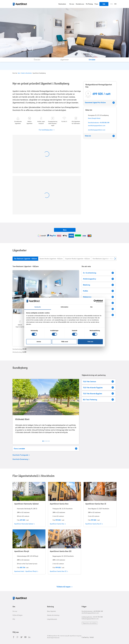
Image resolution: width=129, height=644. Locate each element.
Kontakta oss (80, 4)
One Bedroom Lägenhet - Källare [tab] (104, 259)
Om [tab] (91, 307)
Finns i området (46, 449)
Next (115, 259)
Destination (62, 4)
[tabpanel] (46, 289)
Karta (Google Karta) (94, 118)
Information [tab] (64, 307)
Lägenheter (64, 60)
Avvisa (39, 342)
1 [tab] (43, 441)
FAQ (14, 619)
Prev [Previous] (15, 397)
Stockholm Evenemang (21, 459)
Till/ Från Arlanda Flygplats (98, 387)
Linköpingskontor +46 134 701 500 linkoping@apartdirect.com (92, 618)
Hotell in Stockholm (26, 73)
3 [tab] (47, 441)
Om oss (72, 4)
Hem (19, 73)
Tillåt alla (90, 342)
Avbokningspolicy (98, 279)
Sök (104, 4)
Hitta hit (100, 136)
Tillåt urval (65, 342)
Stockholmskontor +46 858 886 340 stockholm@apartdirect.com (92, 612)
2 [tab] (45, 441)
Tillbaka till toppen (65, 587)
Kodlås (98, 291)
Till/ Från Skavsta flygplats (98, 394)
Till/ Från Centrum (98, 381)
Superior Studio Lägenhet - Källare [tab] (78, 259)
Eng (112, 4)
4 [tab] (49, 441)
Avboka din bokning (53, 615)
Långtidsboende (52, 619)
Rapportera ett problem (90, 623)
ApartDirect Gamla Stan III (61, 551)
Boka (65, 230)
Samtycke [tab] (38, 307)
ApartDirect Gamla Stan (59, 504)
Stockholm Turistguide (21, 455)
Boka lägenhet (51, 611)
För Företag (89, 4)
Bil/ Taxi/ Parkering (98, 400)
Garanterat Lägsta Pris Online (100, 103)
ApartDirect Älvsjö (22, 551)
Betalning (98, 285)
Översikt (37, 60)
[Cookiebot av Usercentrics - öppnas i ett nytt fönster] (95, 301)
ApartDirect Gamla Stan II (96, 504)
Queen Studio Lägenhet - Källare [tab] (51, 259)
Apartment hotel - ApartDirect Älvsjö (26, 571)
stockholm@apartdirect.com (97, 130)
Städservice (98, 297)
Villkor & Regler (18, 615)
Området (92, 60)
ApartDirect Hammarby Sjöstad (26, 504)
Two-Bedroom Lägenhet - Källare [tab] (25, 259)
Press (96, 4)
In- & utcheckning (98, 273)
